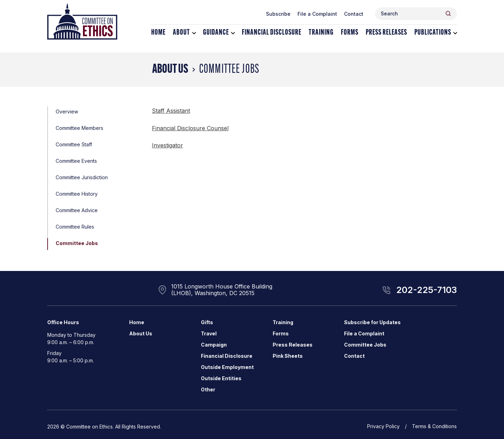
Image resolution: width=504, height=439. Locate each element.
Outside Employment (227, 367)
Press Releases (386, 33)
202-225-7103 (426, 290)
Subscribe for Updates (372, 322)
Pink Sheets (288, 356)
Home (158, 33)
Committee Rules (75, 227)
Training (321, 33)
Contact (354, 14)
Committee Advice (77, 210)
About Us (170, 70)
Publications (433, 33)
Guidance (216, 33)
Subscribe (278, 14)
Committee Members (79, 128)
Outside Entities (221, 378)
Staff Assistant (171, 111)
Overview (67, 112)
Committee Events (76, 161)
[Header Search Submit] (448, 13)
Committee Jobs (77, 243)
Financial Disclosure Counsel (190, 128)
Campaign (214, 345)
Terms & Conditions (434, 426)
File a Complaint (317, 14)
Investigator (167, 145)
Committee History (77, 194)
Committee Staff (74, 144)
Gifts (207, 322)
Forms (350, 33)
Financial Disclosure (272, 33)
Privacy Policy (383, 426)
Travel (209, 333)
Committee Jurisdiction (82, 177)
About (181, 33)
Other (208, 389)
